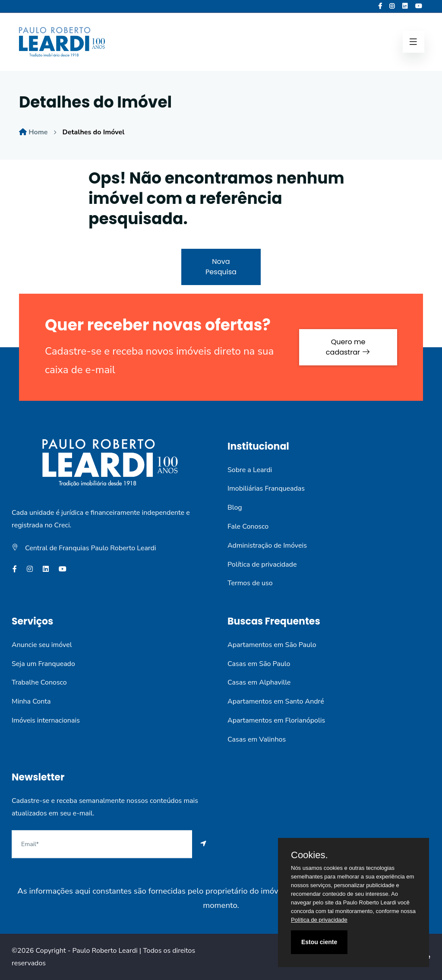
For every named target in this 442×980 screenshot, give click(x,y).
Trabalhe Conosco (39, 682)
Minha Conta (31, 701)
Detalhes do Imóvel (94, 132)
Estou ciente (319, 942)
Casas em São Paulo (259, 664)
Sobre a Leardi (250, 470)
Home (38, 132)
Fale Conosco (248, 526)
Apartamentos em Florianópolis (276, 720)
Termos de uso (250, 583)
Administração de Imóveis (267, 546)
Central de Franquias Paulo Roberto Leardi (91, 548)
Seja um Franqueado (43, 664)
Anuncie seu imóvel (42, 645)
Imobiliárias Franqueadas (266, 488)
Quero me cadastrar (348, 347)
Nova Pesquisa (221, 267)
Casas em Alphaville (259, 682)
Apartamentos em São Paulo (272, 645)
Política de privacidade (262, 565)
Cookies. (309, 855)
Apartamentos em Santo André (276, 701)
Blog (235, 507)
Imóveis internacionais (46, 720)
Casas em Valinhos (257, 739)
